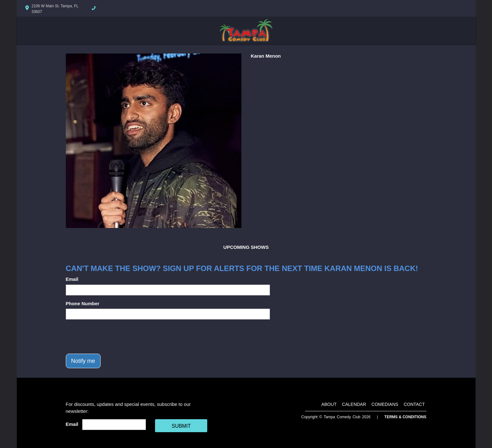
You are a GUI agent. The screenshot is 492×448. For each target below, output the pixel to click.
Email (72, 279)
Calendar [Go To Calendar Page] (354, 404)
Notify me (83, 361)
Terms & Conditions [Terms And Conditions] (405, 417)
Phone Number (83, 303)
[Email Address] (114, 425)
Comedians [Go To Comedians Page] (385, 404)
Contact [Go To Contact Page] (414, 404)
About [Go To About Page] (329, 404)
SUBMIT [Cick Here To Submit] (181, 426)
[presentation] (114, 337)
